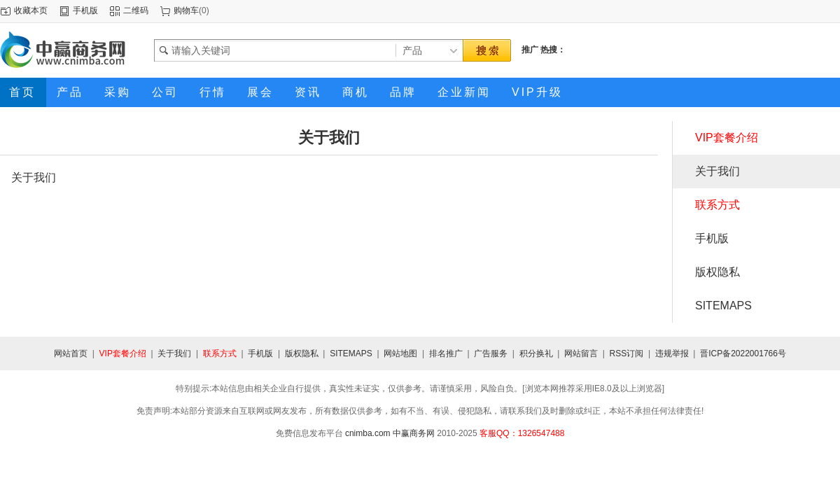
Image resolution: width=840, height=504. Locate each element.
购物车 (186, 10)
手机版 (85, 10)
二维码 (136, 10)
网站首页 (71, 353)
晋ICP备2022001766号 (743, 353)
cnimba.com (368, 433)
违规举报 (672, 353)
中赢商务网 (414, 433)
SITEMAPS (723, 306)
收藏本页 (31, 10)
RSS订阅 (627, 353)
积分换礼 (536, 353)
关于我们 (717, 171)
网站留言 (581, 353)
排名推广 (446, 353)
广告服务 (491, 353)
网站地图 (400, 353)
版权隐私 (717, 272)
